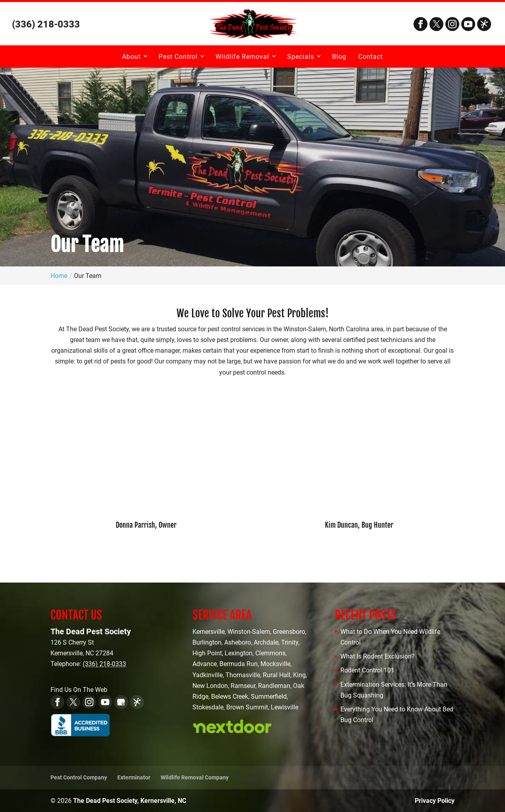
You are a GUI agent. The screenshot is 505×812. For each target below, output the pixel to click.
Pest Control (178, 57)
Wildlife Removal (242, 57)
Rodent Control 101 (367, 670)
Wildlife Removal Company (195, 777)
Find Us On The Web (79, 690)
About (131, 57)
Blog (339, 57)
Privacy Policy (435, 801)
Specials (301, 57)
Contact (371, 57)
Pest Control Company (79, 777)
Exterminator (134, 777)
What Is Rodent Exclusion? (378, 656)
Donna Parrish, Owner (146, 525)
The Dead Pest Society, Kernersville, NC (130, 801)
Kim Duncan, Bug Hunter (359, 525)
